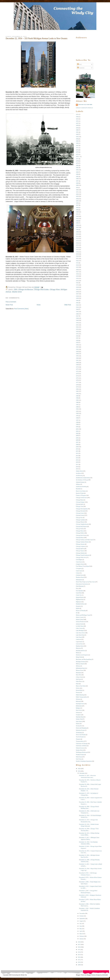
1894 (77, 199)
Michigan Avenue (80, 662)
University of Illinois (81, 746)
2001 (77, 429)
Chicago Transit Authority (83, 555)
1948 (77, 318)
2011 (77, 451)
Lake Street (79, 637)
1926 (77, 269)
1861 (77, 132)
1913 (77, 241)
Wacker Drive (17, 292)
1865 (77, 141)
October (81, 916)
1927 (77, 272)
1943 (77, 307)
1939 (77, 298)
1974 (77, 376)
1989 (77, 407)
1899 (77, 210)
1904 (77, 221)
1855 (77, 121)
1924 (77, 265)
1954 (15, 290)
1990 (77, 409)
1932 (77, 283)
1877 (77, 159)
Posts (79, 64)
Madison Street (80, 646)
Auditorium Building (81, 486)
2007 (77, 442)
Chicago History (80, 522)
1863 (77, 137)
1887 (77, 181)
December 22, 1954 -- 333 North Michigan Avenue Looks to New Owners (37, 38)
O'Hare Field (79, 677)
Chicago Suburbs (80, 553)
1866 (77, 143)
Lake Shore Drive (80, 633)
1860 (77, 130)
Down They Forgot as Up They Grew (85, 582)
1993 (77, 416)
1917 (77, 249)
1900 (77, 212)
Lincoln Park (79, 644)
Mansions (78, 648)
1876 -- (78, 156)
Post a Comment (11, 302)
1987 (77, 405)
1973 (77, 373)
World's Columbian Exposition (84, 761)
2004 (77, 436)
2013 (77, 456)
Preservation (79, 690)
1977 (77, 382)
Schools (78, 712)
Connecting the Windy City (19, 975)
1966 (77, 358)
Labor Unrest (79, 628)
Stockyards (79, 726)
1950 (77, 323)
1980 (77, 389)
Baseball (78, 489)
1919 (77, 254)
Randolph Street (80, 704)
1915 (77, 245)
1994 (77, 418)
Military (78, 666)
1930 (77, 278)
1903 (77, 219)
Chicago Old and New (85, 105)
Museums (78, 673)
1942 (77, 305)
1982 (77, 394)
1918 (77, 252)
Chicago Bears (80, 500)
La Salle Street (80, 626)
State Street (79, 721)
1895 (77, 201)
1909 (77, 232)
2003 (77, 433)
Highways (79, 602)
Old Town (78, 679)
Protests (78, 692)
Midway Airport (80, 664)
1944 (77, 309)
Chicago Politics (80, 533)
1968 (77, 362)
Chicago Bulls (80, 504)
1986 (77, 402)
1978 (77, 385)
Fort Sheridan (79, 591)
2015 (77, 460)
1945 (77, 311)
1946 (77, 314)
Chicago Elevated (80, 511)
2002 (77, 431)
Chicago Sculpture (81, 546)
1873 (77, 152)
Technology (79, 732)
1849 (77, 117)
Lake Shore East (80, 635)
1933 (77, 285)
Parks (77, 684)
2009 (77, 447)
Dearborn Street (80, 577)
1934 (77, 287)
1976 (77, 380)
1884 (77, 174)
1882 (77, 170)
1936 (77, 292)
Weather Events (80, 754)
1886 (77, 179)
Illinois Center (80, 617)
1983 (77, 396)
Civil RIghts (79, 560)
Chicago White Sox (81, 557)
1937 (77, 294)
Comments (81, 68)
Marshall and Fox (80, 650)
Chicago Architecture (26, 290)
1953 (77, 329)
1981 (77, 391)
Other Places (79, 681)
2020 (79, 769)
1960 (77, 345)
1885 (77, 176)
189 (77, 187)
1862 (77, 134)
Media (78, 653)
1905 (77, 223)
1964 (77, 354)
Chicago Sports (80, 549)
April (81, 931)
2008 (77, 444)
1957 (77, 338)
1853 (77, 119)
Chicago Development (82, 509)
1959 (77, 343)
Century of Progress (81, 495)
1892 (77, 194)
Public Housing (80, 695)
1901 (77, 214)
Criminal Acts (79, 575)
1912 (77, 238)
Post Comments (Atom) (21, 309)
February (82, 936)
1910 (77, 234)
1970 (77, 367)
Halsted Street (80, 597)
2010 (77, 449)
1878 (77, 161)
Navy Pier (78, 675)
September (82, 918)
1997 (77, 420)
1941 (77, 303)
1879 (77, 163)
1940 (77, 300)
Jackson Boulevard (81, 622)
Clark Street (79, 562)
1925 (77, 267)
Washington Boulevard (82, 752)
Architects (79, 473)
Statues (78, 724)
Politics (78, 688)
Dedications (79, 580)
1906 (77, 225)
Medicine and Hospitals (82, 655)
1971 (77, 369)
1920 (77, 256)
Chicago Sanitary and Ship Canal (84, 540)
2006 (77, 440)
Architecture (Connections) (83, 478)
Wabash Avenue (80, 748)
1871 (77, 148)
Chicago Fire (79, 518)
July (80, 924)
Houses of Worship (81, 611)
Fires (77, 588)
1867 (77, 145)
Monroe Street (80, 670)
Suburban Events (80, 730)
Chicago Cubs (80, 506)
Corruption (79, 568)
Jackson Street (80, 624)
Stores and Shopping (81, 728)
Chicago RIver (55, 290)
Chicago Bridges (80, 502)
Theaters (78, 739)
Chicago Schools (80, 544)
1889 (77, 185)
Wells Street (79, 757)
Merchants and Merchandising (84, 659)
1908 (77, 230)
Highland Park (80, 599)
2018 (77, 467)
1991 (77, 411)
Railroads (78, 701)
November (82, 913)
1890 (77, 190)
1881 (77, 168)
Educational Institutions (82, 584)
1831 (77, 114)
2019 (77, 469)
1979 (77, 387)
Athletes (78, 484)
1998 (77, 422)
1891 (77, 192)
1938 (77, 296)
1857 (77, 123)
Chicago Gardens (80, 520)
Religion (78, 708)
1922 (77, 261)
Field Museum (80, 586)
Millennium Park (80, 668)
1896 (77, 203)
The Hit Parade (80, 737)
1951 (77, 325)
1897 (77, 205)
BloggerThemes (91, 975)
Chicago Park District (81, 526)
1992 (77, 413)
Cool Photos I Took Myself (83, 566)
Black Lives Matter (81, 491)
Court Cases (79, 571)
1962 (77, 349)
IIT (77, 613)
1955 (77, 334)
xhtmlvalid (105, 975)
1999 (77, 424)
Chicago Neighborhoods (82, 524)
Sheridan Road (80, 717)
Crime (78, 573)
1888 (77, 183)
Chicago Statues (80, 551)
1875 (77, 154)
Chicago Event (80, 513)
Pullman (78, 699)
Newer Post (9, 305)
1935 (77, 289)
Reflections (79, 706)
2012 (77, 453)
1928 (77, 274)
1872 (77, 150)
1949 (77, 320)
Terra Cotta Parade (81, 735)
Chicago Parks (80, 529)
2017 (77, 464)
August (81, 921)
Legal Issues (79, 642)
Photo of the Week (81, 686)
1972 (77, 371)
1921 (77, 258)
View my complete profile (84, 108)
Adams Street (79, 471)
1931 (77, 281)
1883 (77, 172)
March (81, 934)
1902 (77, 216)
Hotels (78, 608)
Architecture (79, 475)
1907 (77, 227)
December (82, 773)
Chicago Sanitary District (82, 542)
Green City (79, 595)
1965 (77, 356)
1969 (77, 365)
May (81, 929)
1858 (77, 125)
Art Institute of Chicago (82, 480)
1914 (77, 243)
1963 (77, 351)
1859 (77, 128)
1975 (77, 378)
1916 (77, 247)
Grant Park (79, 593)
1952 (77, 327)
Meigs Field (79, 657)
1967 (77, 360)
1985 (77, 400)
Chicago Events (80, 515)
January (81, 939)
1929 (77, 276)
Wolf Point (79, 759)
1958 (77, 340)
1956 (77, 336)
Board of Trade (80, 493)
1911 (77, 236)
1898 (77, 207)
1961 (77, 347)
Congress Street (80, 564)
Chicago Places (80, 531)
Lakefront (78, 639)
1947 (77, 316)
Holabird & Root (80, 604)
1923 (77, 263)
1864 (77, 139)
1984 (77, 398)
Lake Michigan (80, 630)
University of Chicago (82, 743)
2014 (77, 458)
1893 (77, 196)
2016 (77, 462)
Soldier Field (79, 719)
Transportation (80, 741)
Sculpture (78, 715)
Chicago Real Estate (41, 290)
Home (39, 305)
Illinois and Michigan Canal (83, 615)
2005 (77, 438)
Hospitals (78, 606)
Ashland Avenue (80, 482)
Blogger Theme (80, 975)
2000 (77, 427)
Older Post (68, 305)
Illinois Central (80, 619)
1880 (77, 165)
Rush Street (79, 710)
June (81, 926)
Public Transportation (81, 697)
